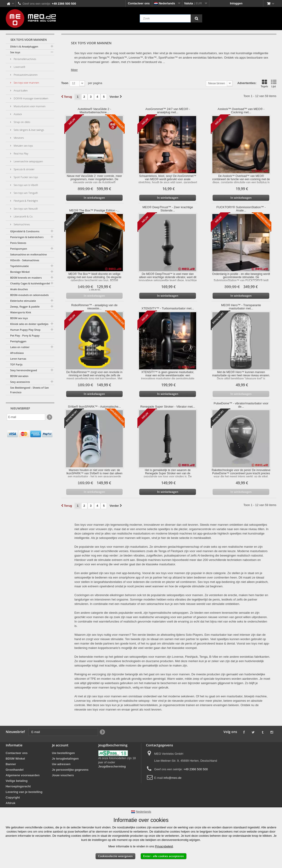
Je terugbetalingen (65, 759)
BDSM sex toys (19, 318)
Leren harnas (18, 359)
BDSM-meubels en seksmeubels (29, 295)
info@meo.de (173, 778)
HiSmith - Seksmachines (25, 260)
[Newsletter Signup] (49, 417)
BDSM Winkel (15, 759)
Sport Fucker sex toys (25, 177)
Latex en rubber (20, 347)
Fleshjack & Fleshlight (25, 201)
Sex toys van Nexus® (25, 209)
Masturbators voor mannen (29, 106)
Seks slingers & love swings (28, 130)
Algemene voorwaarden (23, 775)
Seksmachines (21, 224)
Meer (74, 70)
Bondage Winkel (20, 272)
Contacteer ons (139, 3)
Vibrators (18, 138)
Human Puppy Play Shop (25, 330)
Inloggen (236, 3)
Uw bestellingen (64, 753)
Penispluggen (18, 341)
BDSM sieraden (19, 376)
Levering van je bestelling (24, 792)
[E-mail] (26, 417)
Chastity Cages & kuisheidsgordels (31, 283)
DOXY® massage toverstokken (31, 98)
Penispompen (19, 249)
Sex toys (15, 52)
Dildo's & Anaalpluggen (24, 46)
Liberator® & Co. (23, 216)
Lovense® (19, 67)
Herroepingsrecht (18, 786)
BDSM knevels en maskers (26, 278)
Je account (60, 745)
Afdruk (11, 803)
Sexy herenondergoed (24, 370)
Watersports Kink (21, 312)
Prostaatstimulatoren (25, 75)
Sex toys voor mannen (26, 83)
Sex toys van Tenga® (25, 193)
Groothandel (15, 770)
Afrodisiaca (17, 353)
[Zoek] (196, 18)
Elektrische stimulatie (23, 301)
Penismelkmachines (25, 59)
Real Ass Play (21, 153)
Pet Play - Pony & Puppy (25, 335)
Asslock (17, 114)
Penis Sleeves (18, 243)
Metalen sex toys (23, 146)
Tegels (264, 84)
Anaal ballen (20, 90)
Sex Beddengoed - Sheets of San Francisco (29, 390)
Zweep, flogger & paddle (25, 307)
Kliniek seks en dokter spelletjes (29, 324)
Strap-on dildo (22, 122)
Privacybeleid (164, 846)
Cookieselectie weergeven (115, 856)
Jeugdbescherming (112, 766)
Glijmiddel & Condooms (25, 231)
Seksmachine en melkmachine (28, 254)
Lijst (274, 84)
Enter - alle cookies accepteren (164, 856)
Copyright (13, 797)
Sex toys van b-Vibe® (25, 185)
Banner (11, 764)
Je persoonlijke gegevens (70, 770)
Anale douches (19, 289)
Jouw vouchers (63, 775)
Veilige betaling (17, 781)
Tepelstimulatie (19, 266)
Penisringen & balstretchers (27, 237)
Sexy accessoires (20, 382)
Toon (65, 83)
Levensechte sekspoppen (28, 161)
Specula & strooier (24, 169)
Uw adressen (61, 764)
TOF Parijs (16, 364)
